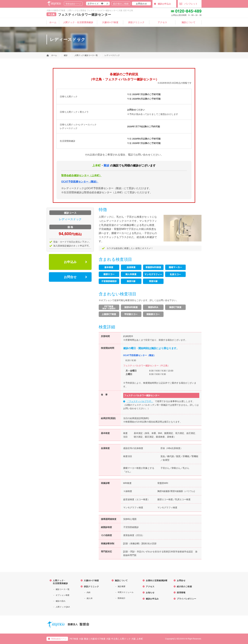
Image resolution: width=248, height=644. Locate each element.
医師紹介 (122, 598)
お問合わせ (141, 4)
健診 (66, 55)
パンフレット (188, 4)
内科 (89, 592)
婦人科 (90, 598)
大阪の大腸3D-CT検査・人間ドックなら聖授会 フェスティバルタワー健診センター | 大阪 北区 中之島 (90, 10)
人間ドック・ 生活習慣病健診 (60, 582)
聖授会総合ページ (73, 4)
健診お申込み (164, 4)
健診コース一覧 (63, 589)
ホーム (53, 22)
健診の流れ (61, 601)
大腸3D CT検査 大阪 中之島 (104, 639)
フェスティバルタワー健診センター (85, 15)
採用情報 (181, 593)
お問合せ (70, 277)
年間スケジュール (126, 592)
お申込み (70, 262)
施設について (189, 22)
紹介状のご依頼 (121, 4)
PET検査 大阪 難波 (79, 639)
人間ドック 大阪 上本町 (131, 639)
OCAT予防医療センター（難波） (80, 182)
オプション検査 (63, 595)
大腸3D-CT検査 (110, 22)
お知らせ (150, 593)
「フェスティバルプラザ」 (140, 401)
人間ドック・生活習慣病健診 (78, 22)
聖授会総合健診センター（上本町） (81, 175)
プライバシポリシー (187, 599)
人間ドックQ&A (63, 607)
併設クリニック (136, 22)
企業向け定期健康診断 (157, 581)
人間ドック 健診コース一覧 (86, 55)
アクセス (162, 22)
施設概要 (122, 586)
